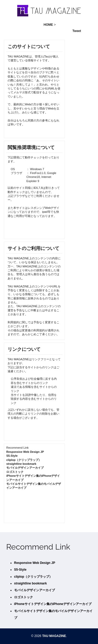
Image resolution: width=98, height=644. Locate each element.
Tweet (77, 31)
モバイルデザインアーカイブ (25, 468)
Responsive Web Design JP (25, 452)
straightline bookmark (21, 464)
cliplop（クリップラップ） (24, 460)
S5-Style (12, 456)
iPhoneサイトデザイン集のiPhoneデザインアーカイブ (53, 604)
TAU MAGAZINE (54, 636)
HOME (48, 25)
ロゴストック (15, 472)
